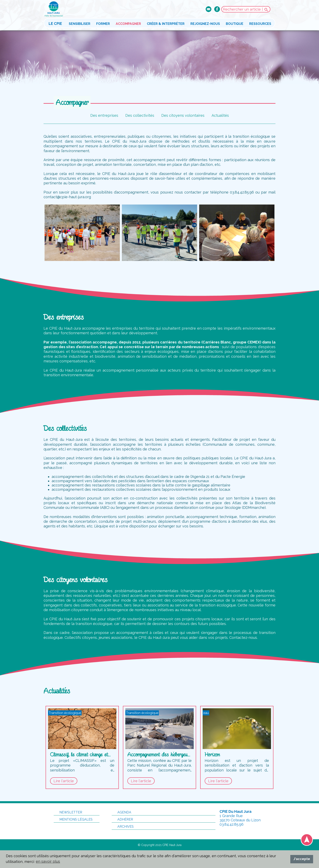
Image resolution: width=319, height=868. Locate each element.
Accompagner (128, 24)
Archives (123, 827)
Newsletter (68, 812)
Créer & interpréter (166, 24)
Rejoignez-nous (205, 24)
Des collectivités (140, 115)
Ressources (260, 24)
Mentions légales (73, 819)
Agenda (121, 812)
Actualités (220, 115)
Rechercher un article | (246, 10)
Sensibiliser (80, 24)
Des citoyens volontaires (183, 115)
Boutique (235, 24)
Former (103, 24)
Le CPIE (55, 24)
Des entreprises (104, 115)
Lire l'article (64, 781)
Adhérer (122, 819)
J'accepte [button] (302, 859)
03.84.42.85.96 (232, 824)
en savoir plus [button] (48, 861)
